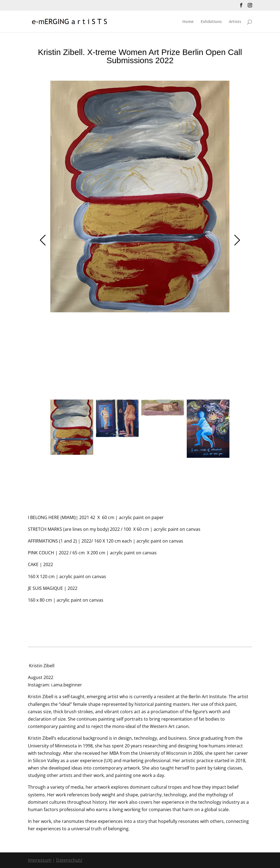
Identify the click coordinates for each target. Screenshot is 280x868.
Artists (235, 22)
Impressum (40, 860)
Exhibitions (211, 22)
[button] (43, 240)
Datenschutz (69, 860)
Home (188, 22)
